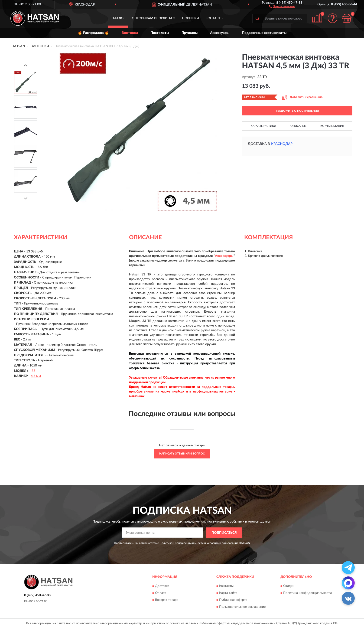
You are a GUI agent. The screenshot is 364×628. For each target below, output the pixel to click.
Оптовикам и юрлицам (154, 18)
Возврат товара (167, 600)
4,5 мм (36, 376)
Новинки (190, 18)
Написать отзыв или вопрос (182, 454)
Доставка (162, 586)
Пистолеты (160, 33)
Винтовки (130, 33)
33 (33, 371)
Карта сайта (228, 593)
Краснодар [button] (282, 144)
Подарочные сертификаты (264, 33)
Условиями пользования (222, 543)
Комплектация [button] (332, 126)
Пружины (190, 33)
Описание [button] (298, 126)
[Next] (26, 198)
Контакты (214, 18)
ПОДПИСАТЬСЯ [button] (224, 533)
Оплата (161, 593)
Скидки (289, 586)
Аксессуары (220, 33)
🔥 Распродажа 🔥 (93, 33)
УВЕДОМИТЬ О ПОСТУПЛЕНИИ (297, 111)
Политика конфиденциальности (307, 593)
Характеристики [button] (263, 126)
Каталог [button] (118, 18)
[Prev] (26, 65)
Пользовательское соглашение (242, 607)
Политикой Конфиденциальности (182, 543)
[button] (282, 6)
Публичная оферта (233, 600)
